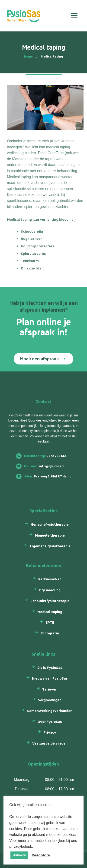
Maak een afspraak (40, 359)
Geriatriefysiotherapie (50, 524)
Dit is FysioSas (50, 668)
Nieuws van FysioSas (50, 678)
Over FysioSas (50, 722)
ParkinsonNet (50, 579)
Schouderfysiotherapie (50, 601)
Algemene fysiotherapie (50, 546)
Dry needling (50, 590)
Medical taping (50, 612)
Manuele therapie (50, 535)
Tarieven (50, 689)
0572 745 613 (43, 456)
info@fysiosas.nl (42, 466)
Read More (41, 855)
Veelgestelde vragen (50, 743)
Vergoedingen (50, 700)
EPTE (50, 622)
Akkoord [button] (19, 855)
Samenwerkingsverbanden (50, 711)
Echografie (50, 633)
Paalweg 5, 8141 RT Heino (45, 476)
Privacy (50, 732)
